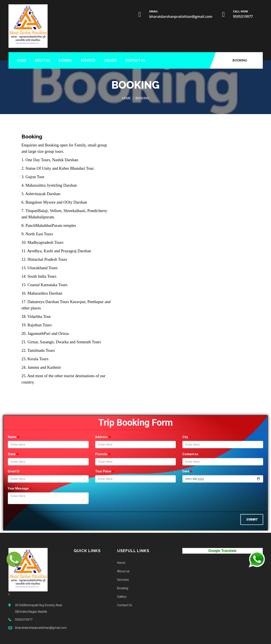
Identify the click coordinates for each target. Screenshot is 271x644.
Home (22, 60)
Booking (240, 60)
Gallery (110, 60)
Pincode (103, 454)
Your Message (20, 488)
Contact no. (192, 454)
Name (14, 437)
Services (88, 60)
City (187, 437)
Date (187, 471)
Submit (252, 520)
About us (42, 60)
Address (103, 437)
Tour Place (105, 471)
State (13, 454)
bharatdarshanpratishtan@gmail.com (181, 17)
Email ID (14, 471)
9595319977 (243, 17)
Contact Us (135, 60)
